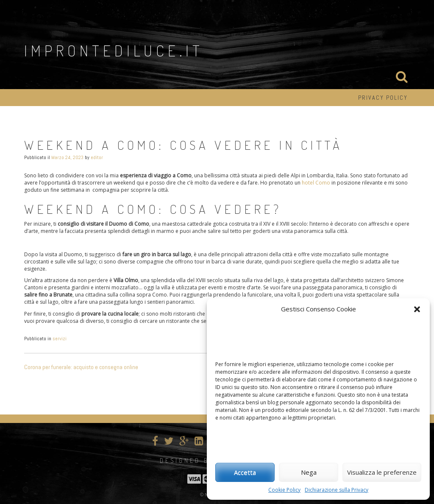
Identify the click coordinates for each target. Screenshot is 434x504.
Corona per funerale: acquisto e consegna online (81, 367)
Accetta (245, 472)
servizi (60, 339)
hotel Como (316, 183)
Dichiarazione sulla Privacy (337, 490)
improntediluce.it (114, 50)
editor (97, 157)
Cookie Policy (284, 490)
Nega (309, 472)
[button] (417, 309)
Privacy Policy (383, 98)
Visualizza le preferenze (382, 472)
